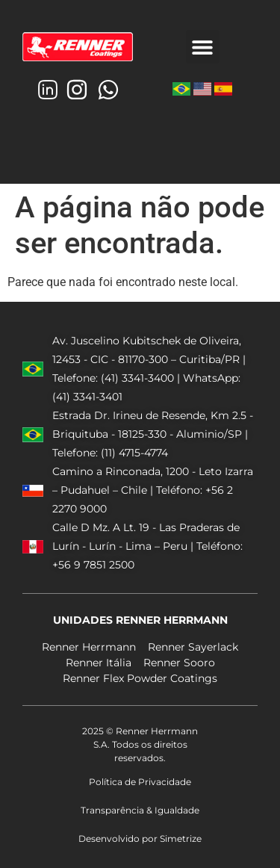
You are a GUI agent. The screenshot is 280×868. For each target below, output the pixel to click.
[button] (203, 47)
